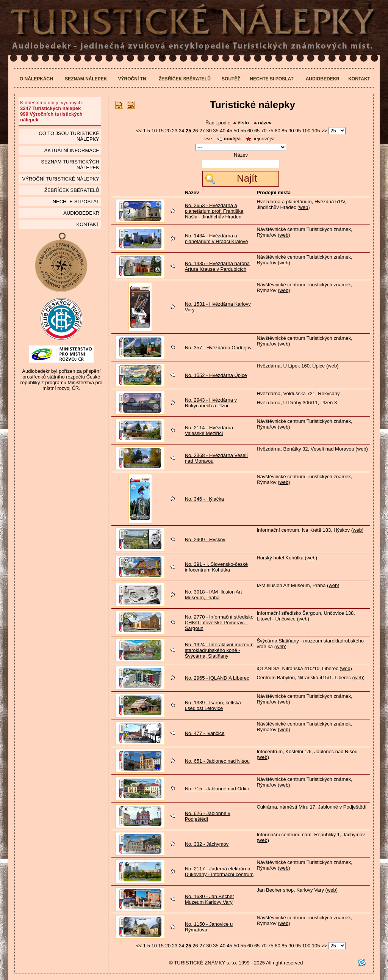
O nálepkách (36, 79)
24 (181, 131)
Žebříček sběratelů (185, 79)
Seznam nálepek (86, 79)
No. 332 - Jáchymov (207, 844)
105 (316, 131)
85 (284, 131)
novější (229, 139)
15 (161, 131)
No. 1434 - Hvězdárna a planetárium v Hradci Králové (217, 239)
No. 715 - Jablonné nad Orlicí (217, 789)
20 (168, 131)
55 (243, 131)
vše (208, 139)
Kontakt (359, 79)
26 (195, 131)
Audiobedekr (323, 79)
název (265, 123)
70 (264, 131)
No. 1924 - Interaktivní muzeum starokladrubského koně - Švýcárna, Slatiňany (219, 650)
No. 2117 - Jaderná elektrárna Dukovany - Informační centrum (219, 872)
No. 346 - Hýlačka (204, 499)
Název (241, 155)
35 (216, 131)
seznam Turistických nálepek (70, 165)
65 (257, 131)
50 (236, 131)
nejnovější (260, 139)
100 (307, 131)
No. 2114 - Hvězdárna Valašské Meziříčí (209, 430)
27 (202, 131)
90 (291, 131)
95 (298, 131)
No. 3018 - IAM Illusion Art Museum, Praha (214, 595)
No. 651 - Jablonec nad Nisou (217, 761)
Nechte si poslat (271, 79)
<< (139, 131)
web (304, 207)
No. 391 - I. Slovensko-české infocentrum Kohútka (216, 567)
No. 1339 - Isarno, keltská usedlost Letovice (213, 705)
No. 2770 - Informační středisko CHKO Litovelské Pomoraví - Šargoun (219, 623)
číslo (243, 123)
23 (175, 131)
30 (209, 131)
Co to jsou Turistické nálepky (69, 136)
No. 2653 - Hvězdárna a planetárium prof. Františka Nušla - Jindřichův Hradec (214, 211)
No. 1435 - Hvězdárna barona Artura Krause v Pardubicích (217, 266)
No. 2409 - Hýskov (205, 539)
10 (154, 131)
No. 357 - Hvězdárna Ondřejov (218, 348)
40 (222, 131)
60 (250, 131)
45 (230, 131)
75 (271, 131)
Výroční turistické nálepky (60, 179)
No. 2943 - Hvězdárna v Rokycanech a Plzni (211, 403)
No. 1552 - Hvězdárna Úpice (216, 375)
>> (324, 131)
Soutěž (231, 79)
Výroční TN (132, 79)
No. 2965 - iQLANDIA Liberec (217, 678)
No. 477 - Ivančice (205, 733)
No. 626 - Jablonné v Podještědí (208, 816)
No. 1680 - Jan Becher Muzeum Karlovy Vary (210, 899)
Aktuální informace (72, 150)
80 (277, 131)
